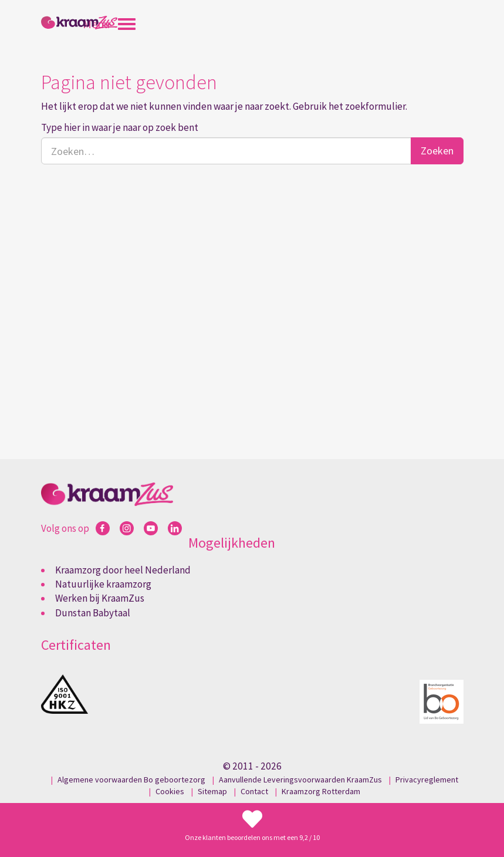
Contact (254, 791)
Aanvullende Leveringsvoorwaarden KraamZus (300, 780)
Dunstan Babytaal (93, 613)
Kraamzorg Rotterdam (321, 791)
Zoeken (437, 151)
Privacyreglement (427, 780)
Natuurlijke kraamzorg (103, 584)
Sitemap (212, 791)
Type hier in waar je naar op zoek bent (120, 127)
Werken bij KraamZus (100, 598)
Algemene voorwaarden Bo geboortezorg (131, 780)
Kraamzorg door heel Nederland (123, 570)
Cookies (170, 791)
